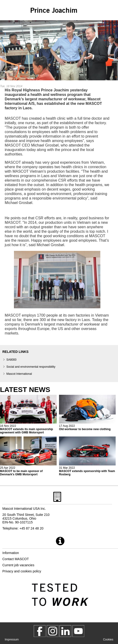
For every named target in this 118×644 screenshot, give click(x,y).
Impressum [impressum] (12, 640)
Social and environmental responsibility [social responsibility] (31, 367)
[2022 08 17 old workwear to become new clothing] (87, 413)
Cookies (108, 640)
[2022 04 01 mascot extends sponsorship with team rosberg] (87, 456)
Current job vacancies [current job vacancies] (18, 565)
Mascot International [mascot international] (19, 374)
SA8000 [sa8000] (11, 360)
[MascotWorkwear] (40, 631)
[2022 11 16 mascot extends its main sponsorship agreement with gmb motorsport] (28, 414)
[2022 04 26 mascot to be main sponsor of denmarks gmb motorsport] (28, 456)
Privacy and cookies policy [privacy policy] (22, 571)
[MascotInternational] (78, 631)
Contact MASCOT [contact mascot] (16, 559)
